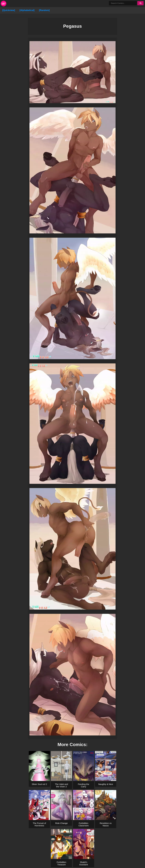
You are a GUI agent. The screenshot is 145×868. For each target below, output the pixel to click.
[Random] (44, 10)
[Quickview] (9, 10)
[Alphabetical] (27, 10)
